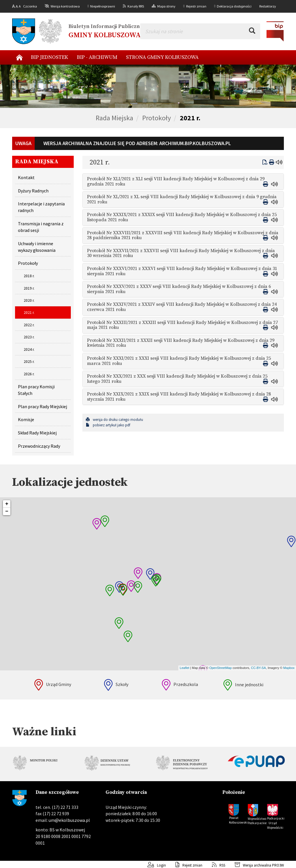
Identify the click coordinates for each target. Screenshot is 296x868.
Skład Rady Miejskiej (37, 433)
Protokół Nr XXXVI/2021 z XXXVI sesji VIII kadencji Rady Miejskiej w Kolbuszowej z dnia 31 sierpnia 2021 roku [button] (182, 271)
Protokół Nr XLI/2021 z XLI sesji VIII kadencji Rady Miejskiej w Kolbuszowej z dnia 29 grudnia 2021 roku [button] (176, 181)
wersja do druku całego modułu (114, 420)
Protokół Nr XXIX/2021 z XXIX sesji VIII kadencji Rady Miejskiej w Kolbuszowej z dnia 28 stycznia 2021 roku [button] (179, 397)
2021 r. (190, 118)
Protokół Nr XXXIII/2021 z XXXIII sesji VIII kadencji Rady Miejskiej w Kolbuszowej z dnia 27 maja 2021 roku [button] (182, 325)
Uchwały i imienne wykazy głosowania (37, 247)
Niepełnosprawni (103, 6)
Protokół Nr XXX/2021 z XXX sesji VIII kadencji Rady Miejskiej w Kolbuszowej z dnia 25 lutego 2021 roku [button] (177, 379)
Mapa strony (166, 6)
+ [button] (7, 504)
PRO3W (278, 865)
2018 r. (29, 276)
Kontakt (26, 177)
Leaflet (185, 668)
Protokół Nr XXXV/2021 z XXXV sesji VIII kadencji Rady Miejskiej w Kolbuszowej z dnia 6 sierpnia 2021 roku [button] (179, 289)
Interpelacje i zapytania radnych (41, 207)
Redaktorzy (268, 6)
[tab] (183, 182)
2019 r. (29, 288)
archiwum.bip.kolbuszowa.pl (195, 143)
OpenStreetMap (221, 668)
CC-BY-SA (258, 668)
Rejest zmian (185, 865)
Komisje (26, 419)
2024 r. (29, 349)
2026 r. (29, 374)
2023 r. (29, 337)
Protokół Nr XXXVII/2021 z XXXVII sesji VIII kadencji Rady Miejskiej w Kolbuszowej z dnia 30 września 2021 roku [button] (181, 253)
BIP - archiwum (97, 57)
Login (152, 865)
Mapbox (289, 668)
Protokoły (157, 118)
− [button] (7, 511)
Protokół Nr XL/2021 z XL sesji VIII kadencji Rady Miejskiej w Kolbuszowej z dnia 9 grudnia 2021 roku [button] (182, 199)
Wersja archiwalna (249, 865)
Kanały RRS (136, 6)
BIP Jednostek (50, 57)
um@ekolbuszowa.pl (69, 820)
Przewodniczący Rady (39, 446)
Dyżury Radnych (33, 191)
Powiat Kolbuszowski (238, 820)
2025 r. (29, 362)
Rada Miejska (114, 118)
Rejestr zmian (196, 6)
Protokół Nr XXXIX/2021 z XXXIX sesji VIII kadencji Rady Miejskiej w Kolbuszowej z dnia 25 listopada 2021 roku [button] (182, 217)
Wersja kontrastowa (65, 6)
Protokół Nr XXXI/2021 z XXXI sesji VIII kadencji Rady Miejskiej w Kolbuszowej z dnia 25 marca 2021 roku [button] (179, 361)
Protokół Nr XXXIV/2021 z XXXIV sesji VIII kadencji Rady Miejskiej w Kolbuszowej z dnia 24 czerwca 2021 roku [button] (182, 307)
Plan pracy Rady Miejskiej (42, 406)
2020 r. (29, 300)
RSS (214, 865)
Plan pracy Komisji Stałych (36, 390)
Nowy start (19, 57)
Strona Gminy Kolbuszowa (162, 57)
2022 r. (29, 325)
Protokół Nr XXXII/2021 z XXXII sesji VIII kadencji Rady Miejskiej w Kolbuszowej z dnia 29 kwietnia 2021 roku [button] (181, 343)
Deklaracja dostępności (234, 6)
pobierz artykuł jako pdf (108, 425)
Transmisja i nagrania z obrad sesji (41, 227)
